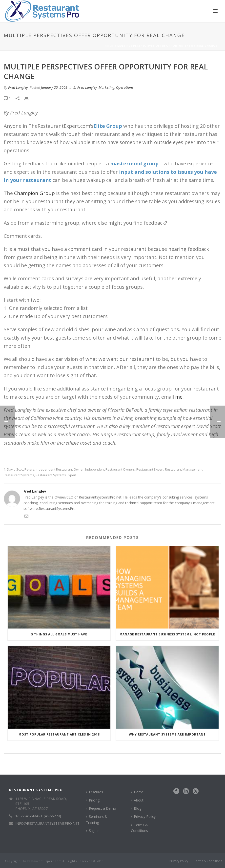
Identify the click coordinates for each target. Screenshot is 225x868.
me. (179, 397)
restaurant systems (19, 475)
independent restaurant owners (110, 469)
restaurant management (184, 469)
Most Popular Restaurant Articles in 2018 (59, 734)
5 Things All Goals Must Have (59, 634)
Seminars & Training (97, 819)
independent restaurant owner (60, 469)
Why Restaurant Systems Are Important (167, 734)
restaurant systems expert (56, 475)
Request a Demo (101, 808)
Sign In (93, 831)
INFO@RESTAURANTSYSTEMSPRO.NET (47, 824)
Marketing (106, 87)
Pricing (93, 800)
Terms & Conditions (139, 828)
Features (94, 792)
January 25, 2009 (54, 87)
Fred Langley (18, 87)
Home (109, 46)
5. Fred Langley (85, 87)
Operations (125, 87)
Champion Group (35, 193)
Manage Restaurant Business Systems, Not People (167, 634)
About (137, 800)
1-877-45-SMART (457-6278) (38, 816)
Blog (136, 808)
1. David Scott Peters (19, 469)
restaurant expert (150, 469)
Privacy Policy (143, 816)
